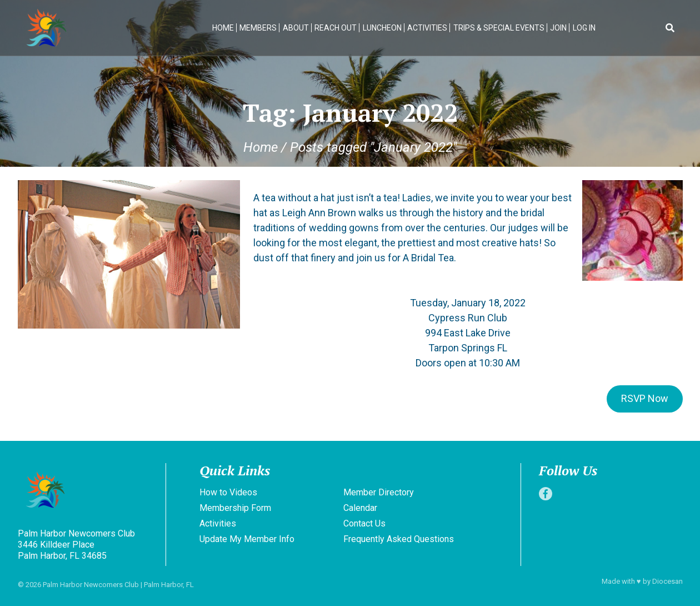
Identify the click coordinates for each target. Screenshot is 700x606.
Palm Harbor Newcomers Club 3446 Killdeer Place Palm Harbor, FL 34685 (76, 545)
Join (558, 28)
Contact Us (364, 523)
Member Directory (379, 492)
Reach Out (336, 28)
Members (258, 28)
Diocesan (667, 581)
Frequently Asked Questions (399, 539)
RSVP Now (645, 398)
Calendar (360, 508)
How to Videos (228, 492)
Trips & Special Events (499, 28)
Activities (427, 28)
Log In (584, 28)
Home (223, 28)
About (296, 28)
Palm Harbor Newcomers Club (91, 585)
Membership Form (235, 508)
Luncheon (382, 28)
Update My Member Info (247, 539)
